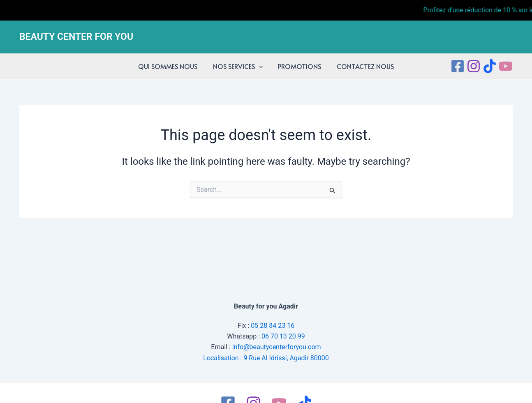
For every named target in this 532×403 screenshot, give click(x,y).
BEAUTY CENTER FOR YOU (76, 37)
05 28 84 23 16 (273, 325)
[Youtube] (506, 66)
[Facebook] (458, 66)
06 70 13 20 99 (283, 336)
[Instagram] (474, 66)
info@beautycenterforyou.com (277, 347)
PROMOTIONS (299, 66)
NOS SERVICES (239, 66)
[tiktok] (490, 66)
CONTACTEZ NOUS (362, 66)
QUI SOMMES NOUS (171, 66)
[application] (260, 66)
